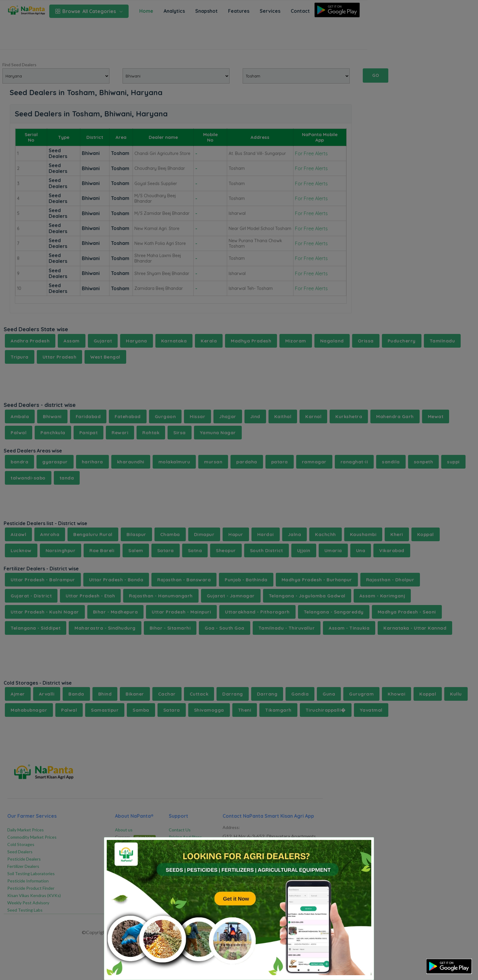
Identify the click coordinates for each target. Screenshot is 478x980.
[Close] (361, 847)
